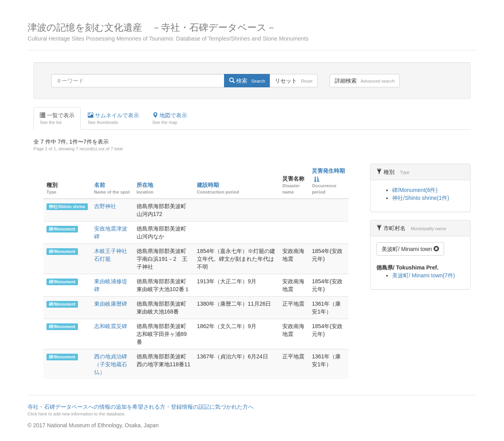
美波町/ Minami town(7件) (423, 275)
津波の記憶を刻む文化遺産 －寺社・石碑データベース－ (252, 32)
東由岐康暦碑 (111, 304)
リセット (294, 81)
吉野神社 (105, 206)
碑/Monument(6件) (415, 190)
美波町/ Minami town (410, 249)
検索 (247, 81)
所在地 (145, 185)
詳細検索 (365, 81)
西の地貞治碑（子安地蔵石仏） (111, 364)
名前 (100, 185)
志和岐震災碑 (111, 326)
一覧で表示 (57, 119)
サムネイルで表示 (113, 119)
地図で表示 (170, 119)
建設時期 (208, 185)
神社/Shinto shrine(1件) (421, 198)
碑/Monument (62, 229)
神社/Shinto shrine (67, 207)
